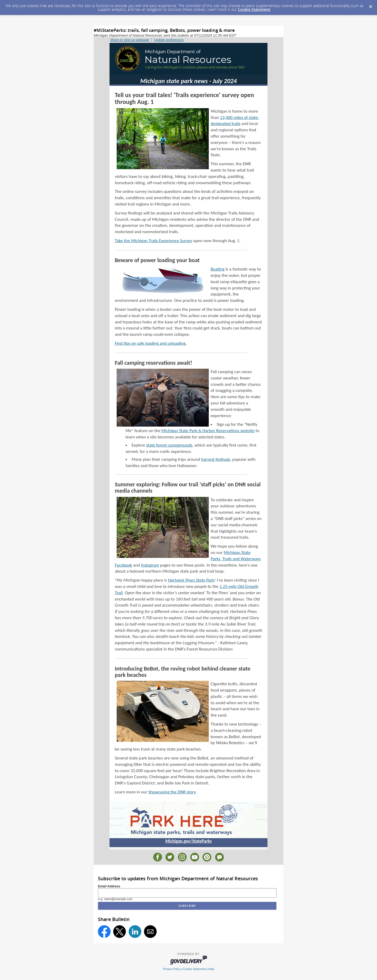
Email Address (109, 886)
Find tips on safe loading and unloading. (151, 343)
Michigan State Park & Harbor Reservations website (208, 431)
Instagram (150, 565)
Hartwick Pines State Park (191, 580)
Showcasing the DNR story (172, 792)
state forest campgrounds (169, 445)
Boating (218, 269)
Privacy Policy (172, 969)
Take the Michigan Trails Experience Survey (153, 241)
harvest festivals (216, 459)
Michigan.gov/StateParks (188, 841)
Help (211, 969)
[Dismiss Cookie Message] (370, 5)
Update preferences (169, 40)
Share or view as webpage (130, 40)
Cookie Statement (254, 9)
